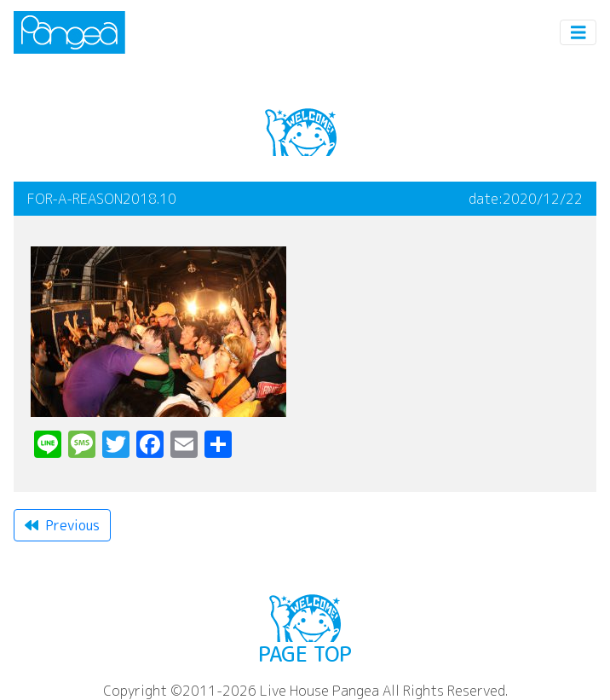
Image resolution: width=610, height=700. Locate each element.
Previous (62, 525)
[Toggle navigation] (578, 33)
